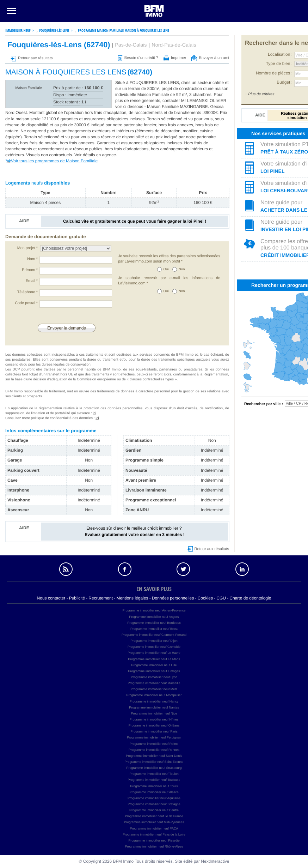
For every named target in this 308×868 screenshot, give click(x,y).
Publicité (77, 598)
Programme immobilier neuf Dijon (154, 641)
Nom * (32, 259)
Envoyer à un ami (210, 58)
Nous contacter (51, 598)
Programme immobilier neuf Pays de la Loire (154, 834)
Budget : (285, 82)
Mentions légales (132, 598)
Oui (166, 269)
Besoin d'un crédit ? (138, 58)
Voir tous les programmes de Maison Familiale (54, 161)
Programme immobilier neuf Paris (154, 731)
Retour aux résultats (32, 58)
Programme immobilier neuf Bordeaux (154, 623)
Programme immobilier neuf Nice (154, 713)
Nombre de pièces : (274, 73)
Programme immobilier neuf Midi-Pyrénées (154, 822)
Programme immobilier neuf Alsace (154, 792)
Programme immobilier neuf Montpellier (154, 695)
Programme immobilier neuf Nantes (154, 707)
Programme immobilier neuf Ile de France (154, 816)
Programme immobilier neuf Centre (154, 810)
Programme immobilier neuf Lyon (154, 677)
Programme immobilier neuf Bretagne (154, 804)
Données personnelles (173, 598)
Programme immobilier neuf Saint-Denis (154, 756)
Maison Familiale (28, 88)
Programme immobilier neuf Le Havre (154, 653)
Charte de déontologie (250, 598)
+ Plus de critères (260, 94)
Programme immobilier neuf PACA (154, 828)
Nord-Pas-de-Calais (174, 45)
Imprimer (175, 58)
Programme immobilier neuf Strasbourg (154, 768)
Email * (32, 281)
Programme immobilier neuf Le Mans (154, 659)
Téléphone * (27, 292)
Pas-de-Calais (131, 45)
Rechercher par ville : (264, 404)
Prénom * (30, 270)
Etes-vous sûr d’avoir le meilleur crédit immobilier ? (134, 531)
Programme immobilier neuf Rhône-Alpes (154, 846)
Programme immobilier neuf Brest (154, 629)
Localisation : (280, 54)
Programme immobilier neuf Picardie (154, 840)
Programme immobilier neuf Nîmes (154, 719)
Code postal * (26, 303)
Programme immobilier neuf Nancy (154, 701)
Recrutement (101, 598)
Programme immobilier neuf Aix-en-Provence (154, 610)
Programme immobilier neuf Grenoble (154, 647)
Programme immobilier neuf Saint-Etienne (154, 762)
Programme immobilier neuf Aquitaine (154, 798)
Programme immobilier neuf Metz (154, 689)
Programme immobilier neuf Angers (154, 617)
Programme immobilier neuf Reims (154, 744)
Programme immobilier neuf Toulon (154, 774)
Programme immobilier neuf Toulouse (154, 780)
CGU (221, 598)
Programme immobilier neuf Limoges (154, 671)
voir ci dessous (130, 107)
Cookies (205, 598)
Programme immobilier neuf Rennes (154, 750)
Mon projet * (27, 248)
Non (182, 269)
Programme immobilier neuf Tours (154, 786)
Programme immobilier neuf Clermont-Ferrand (154, 635)
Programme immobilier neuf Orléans (154, 725)
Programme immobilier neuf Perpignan (154, 737)
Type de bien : (279, 64)
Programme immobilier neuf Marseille (154, 683)
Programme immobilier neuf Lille (154, 665)
